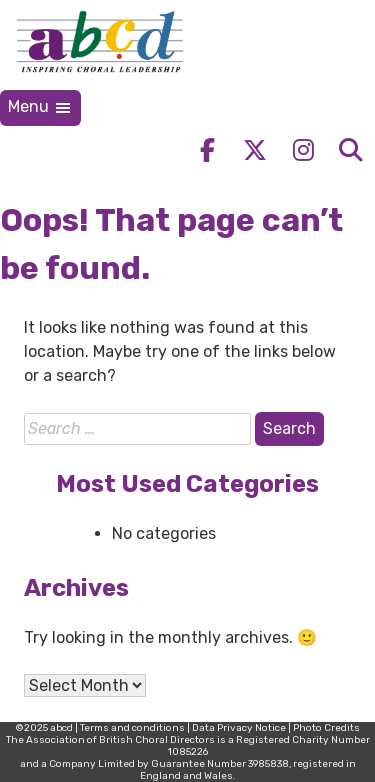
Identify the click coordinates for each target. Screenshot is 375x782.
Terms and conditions (132, 728)
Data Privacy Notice (239, 728)
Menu (40, 107)
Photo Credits (326, 728)
